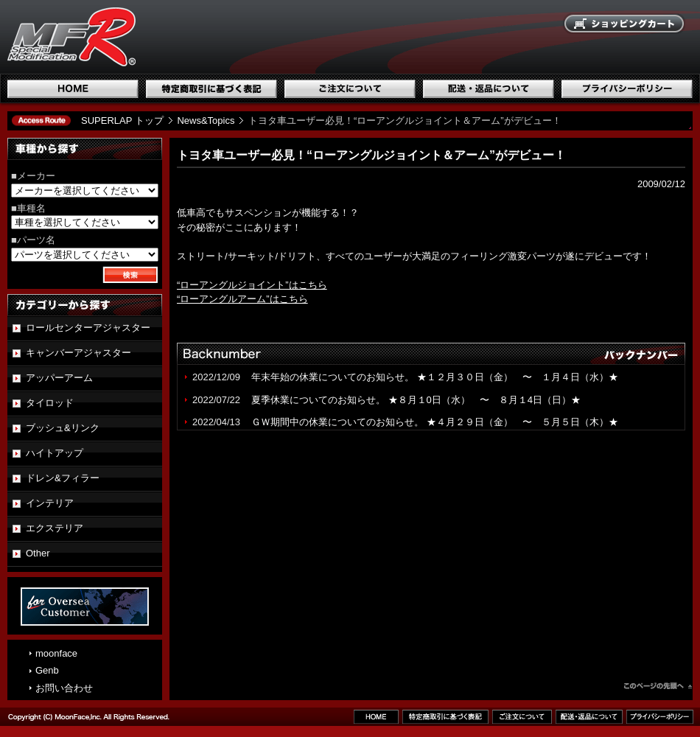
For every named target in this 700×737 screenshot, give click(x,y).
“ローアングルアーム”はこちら (242, 299)
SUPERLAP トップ (122, 120)
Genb (47, 670)
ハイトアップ (55, 453)
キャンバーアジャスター (78, 353)
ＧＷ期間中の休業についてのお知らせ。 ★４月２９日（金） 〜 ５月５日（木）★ (435, 422)
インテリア (50, 503)
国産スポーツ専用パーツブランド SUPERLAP (166, 37)
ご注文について (350, 89)
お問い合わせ (64, 688)
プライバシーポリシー (627, 89)
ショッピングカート (625, 24)
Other (38, 553)
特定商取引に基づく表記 (211, 89)
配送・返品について (489, 89)
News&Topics (206, 120)
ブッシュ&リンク (63, 428)
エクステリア (55, 528)
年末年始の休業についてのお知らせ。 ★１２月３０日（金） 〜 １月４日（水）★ (440, 377)
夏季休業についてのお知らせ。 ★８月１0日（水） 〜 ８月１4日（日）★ (416, 400)
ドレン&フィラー (63, 478)
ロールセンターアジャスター (88, 328)
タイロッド (50, 403)
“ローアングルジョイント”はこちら (252, 285)
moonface (56, 653)
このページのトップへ (658, 688)
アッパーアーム (59, 378)
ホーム (73, 89)
